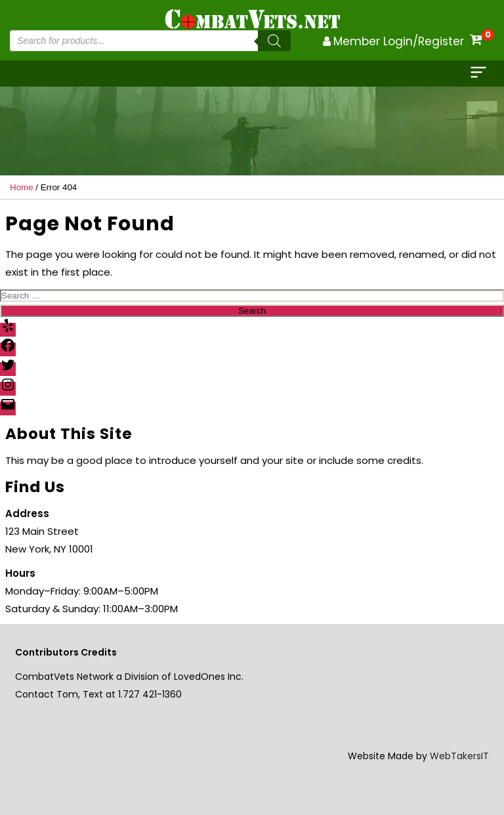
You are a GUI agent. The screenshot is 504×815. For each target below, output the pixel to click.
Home (22, 187)
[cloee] (480, 73)
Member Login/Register (399, 41)
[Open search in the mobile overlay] (150, 41)
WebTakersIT (459, 756)
